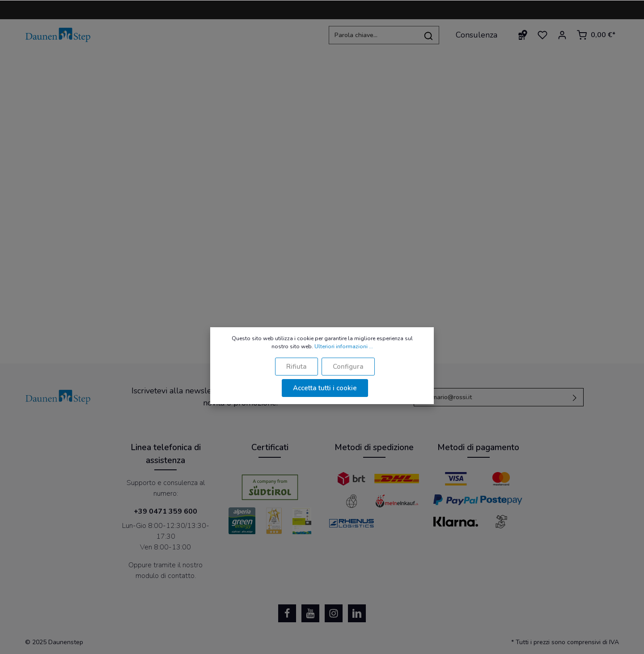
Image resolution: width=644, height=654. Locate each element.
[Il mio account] (562, 35)
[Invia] (575, 397)
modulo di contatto (165, 576)
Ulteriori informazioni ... (344, 346)
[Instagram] (334, 613)
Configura (348, 367)
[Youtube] (310, 613)
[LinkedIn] (357, 613)
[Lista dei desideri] (542, 35)
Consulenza (477, 35)
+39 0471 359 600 (165, 511)
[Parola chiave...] (373, 35)
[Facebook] (287, 613)
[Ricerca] (429, 35)
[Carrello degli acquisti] (596, 35)
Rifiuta (297, 367)
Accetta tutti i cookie (325, 388)
